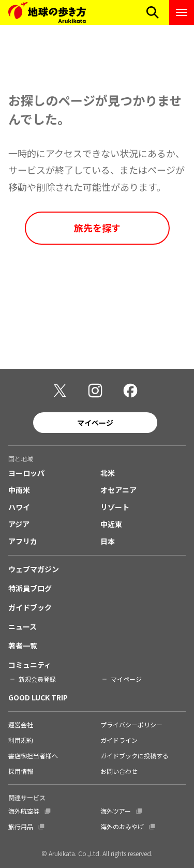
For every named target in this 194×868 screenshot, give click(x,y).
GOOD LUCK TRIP (38, 697)
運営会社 (21, 724)
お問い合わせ (119, 771)
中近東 (111, 524)
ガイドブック (30, 607)
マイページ (95, 423)
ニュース (23, 626)
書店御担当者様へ (33, 755)
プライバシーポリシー (131, 724)
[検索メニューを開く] (153, 12)
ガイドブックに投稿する (135, 755)
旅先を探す (97, 228)
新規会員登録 (37, 679)
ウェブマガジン (34, 569)
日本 (108, 541)
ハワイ (19, 507)
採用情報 (21, 771)
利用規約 (21, 740)
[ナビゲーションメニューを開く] (182, 12)
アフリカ (23, 541)
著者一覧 (23, 646)
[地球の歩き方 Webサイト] (47, 12)
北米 (108, 473)
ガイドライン (119, 740)
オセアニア (118, 490)
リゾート (115, 507)
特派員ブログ (30, 588)
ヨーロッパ (26, 473)
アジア (19, 524)
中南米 (19, 490)
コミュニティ (30, 665)
